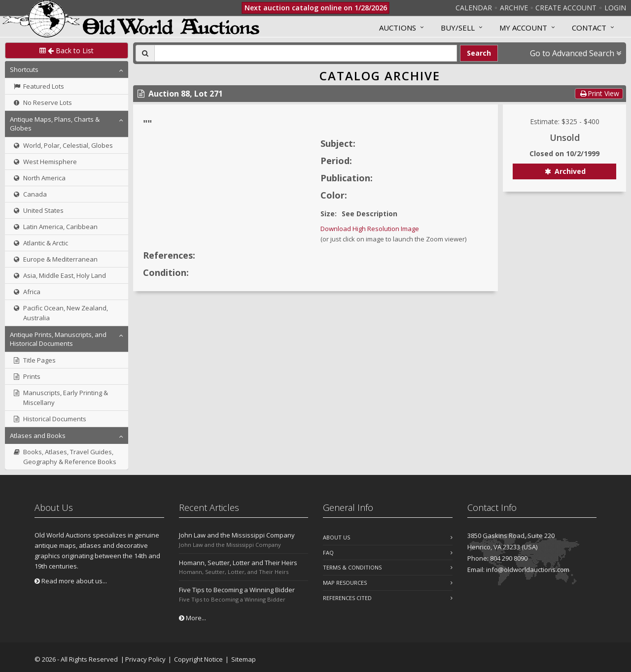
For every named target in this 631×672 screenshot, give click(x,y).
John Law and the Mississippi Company (237, 535)
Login (615, 8)
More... (193, 618)
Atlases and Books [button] (38, 436)
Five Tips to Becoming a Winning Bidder (237, 590)
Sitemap (244, 659)
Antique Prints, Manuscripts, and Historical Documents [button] (58, 339)
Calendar (474, 8)
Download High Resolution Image (370, 229)
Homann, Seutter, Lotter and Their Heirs (238, 563)
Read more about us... (71, 581)
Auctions (398, 28)
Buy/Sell (458, 28)
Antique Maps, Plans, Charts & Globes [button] (55, 124)
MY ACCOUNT (523, 28)
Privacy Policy (145, 659)
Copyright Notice (198, 659)
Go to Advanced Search (576, 53)
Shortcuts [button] (24, 69)
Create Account (566, 8)
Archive (514, 8)
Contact (589, 28)
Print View (599, 93)
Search (479, 53)
